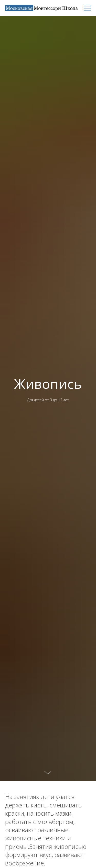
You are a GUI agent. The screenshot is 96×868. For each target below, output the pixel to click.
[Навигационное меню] (87, 8)
